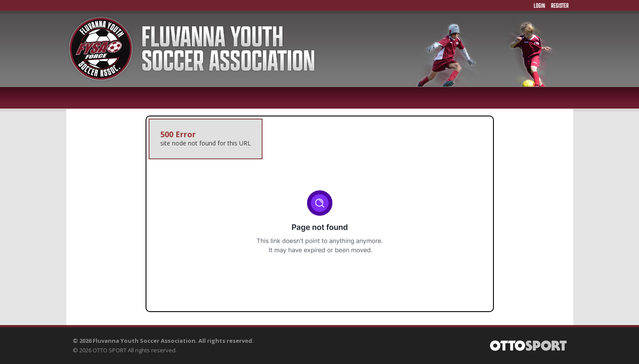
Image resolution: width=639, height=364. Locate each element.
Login (539, 5)
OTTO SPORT (110, 350)
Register (560, 5)
